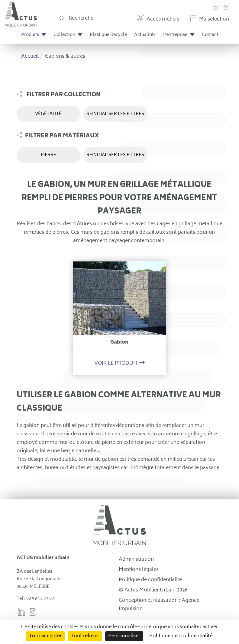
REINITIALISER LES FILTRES (115, 114)
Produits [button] (34, 35)
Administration (136, 559)
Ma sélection (209, 19)
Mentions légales (139, 570)
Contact (210, 35)
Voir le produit (116, 364)
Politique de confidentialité (150, 580)
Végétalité (48, 114)
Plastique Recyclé (108, 35)
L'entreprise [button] (179, 35)
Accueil (30, 56)
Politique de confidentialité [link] (181, 636)
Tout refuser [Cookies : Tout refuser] (85, 636)
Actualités (145, 35)
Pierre (48, 155)
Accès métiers (158, 19)
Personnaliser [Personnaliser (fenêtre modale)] (124, 636)
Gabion (119, 342)
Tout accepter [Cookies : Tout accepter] (45, 636)
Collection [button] (68, 35)
